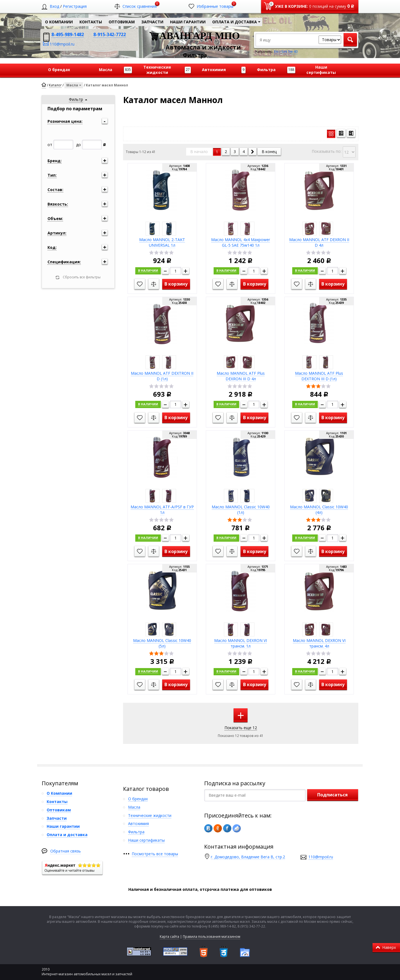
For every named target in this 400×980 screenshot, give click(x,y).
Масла (75, 85)
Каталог (55, 85)
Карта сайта (169, 936)
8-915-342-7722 (110, 34)
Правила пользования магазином (212, 936)
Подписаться (332, 794)
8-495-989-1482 (68, 34)
